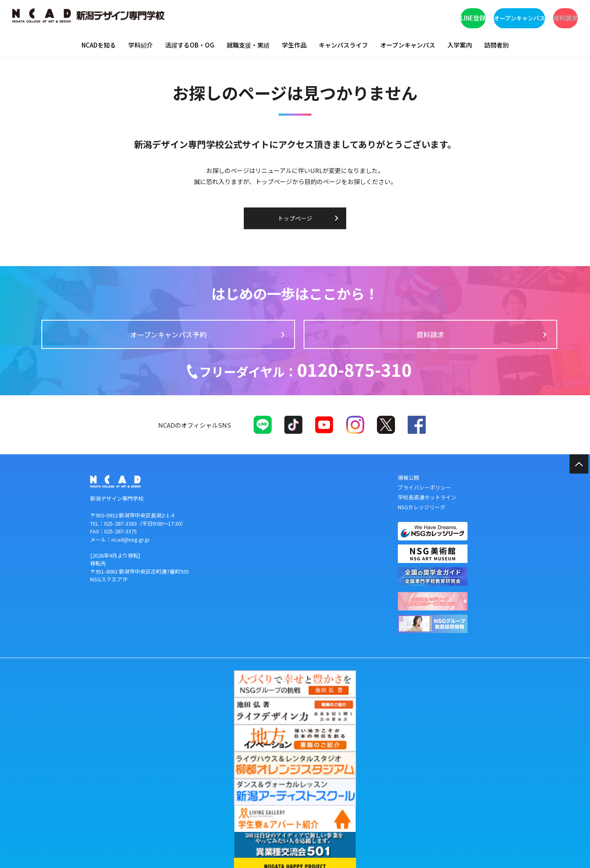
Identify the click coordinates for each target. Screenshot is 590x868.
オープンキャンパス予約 (240, 338)
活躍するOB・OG (190, 45)
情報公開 (408, 489)
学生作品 (294, 45)
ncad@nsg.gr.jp (130, 550)
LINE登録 (387, 17)
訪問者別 (497, 45)
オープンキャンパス (465, 17)
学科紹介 (141, 45)
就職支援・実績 (248, 45)
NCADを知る (99, 45)
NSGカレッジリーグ (422, 517)
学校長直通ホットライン (427, 508)
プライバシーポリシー (424, 498)
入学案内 (460, 45)
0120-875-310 (301, 377)
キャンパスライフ (343, 45)
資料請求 (543, 17)
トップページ (295, 219)
